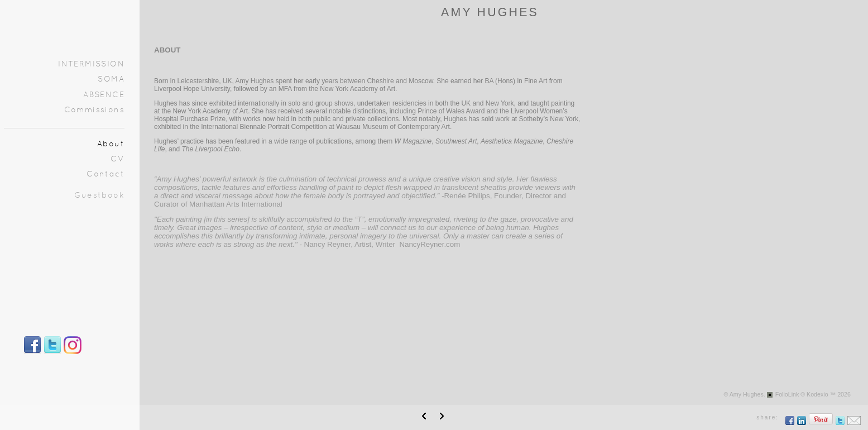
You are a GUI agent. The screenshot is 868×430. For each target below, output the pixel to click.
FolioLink (787, 394)
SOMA (111, 80)
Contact (105, 175)
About (111, 144)
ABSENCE (104, 95)
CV (118, 159)
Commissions (94, 110)
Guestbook (99, 196)
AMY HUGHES (490, 12)
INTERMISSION (91, 64)
